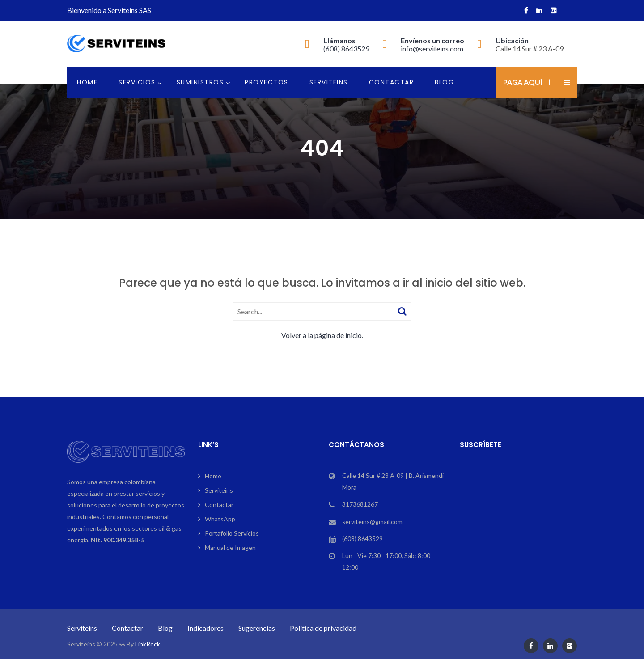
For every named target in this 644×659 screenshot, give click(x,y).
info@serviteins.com (432, 49)
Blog (444, 82)
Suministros (200, 82)
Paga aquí (523, 82)
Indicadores (205, 628)
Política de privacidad (323, 628)
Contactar (392, 82)
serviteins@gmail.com (372, 522)
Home (87, 82)
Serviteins (329, 82)
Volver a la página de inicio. (322, 335)
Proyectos (267, 82)
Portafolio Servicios (232, 533)
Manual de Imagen (230, 547)
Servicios (137, 82)
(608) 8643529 (346, 49)
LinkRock (148, 644)
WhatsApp (220, 519)
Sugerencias (257, 628)
